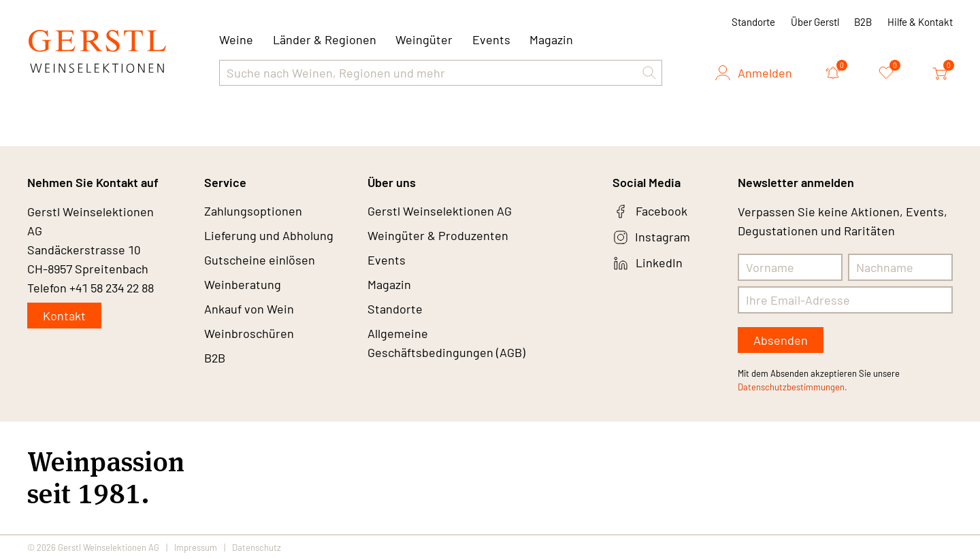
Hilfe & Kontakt (920, 22)
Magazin (551, 39)
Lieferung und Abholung (269, 236)
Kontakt (64, 316)
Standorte (753, 22)
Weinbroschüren (249, 334)
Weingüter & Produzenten (438, 236)
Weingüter (424, 39)
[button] (649, 73)
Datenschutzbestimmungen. (793, 387)
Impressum (196, 547)
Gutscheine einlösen (260, 260)
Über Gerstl (815, 22)
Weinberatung (243, 285)
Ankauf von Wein (249, 309)
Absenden (781, 340)
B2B (863, 22)
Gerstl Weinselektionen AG (440, 211)
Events (491, 39)
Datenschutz (257, 547)
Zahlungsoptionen (253, 211)
